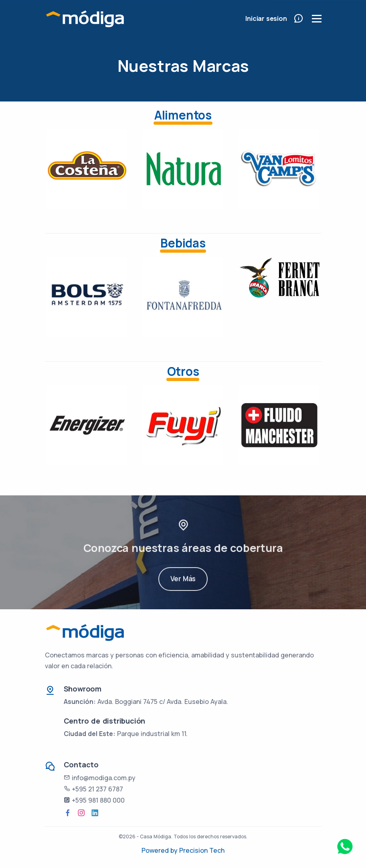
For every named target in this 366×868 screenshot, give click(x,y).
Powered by (160, 850)
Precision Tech (202, 850)
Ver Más (183, 587)
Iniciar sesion (266, 18)
